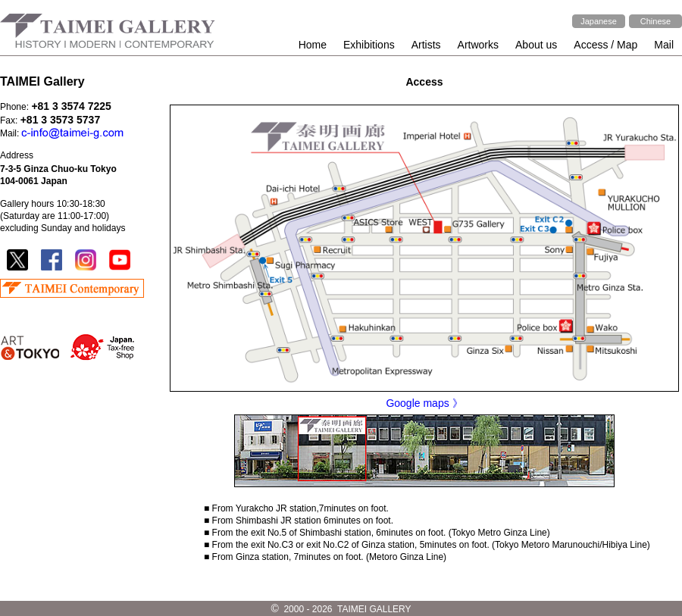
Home (313, 45)
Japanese (599, 21)
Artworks (478, 45)
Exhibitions (369, 45)
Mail (664, 45)
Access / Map (605, 45)
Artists (426, 45)
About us (536, 45)
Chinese (655, 21)
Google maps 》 (424, 403)
